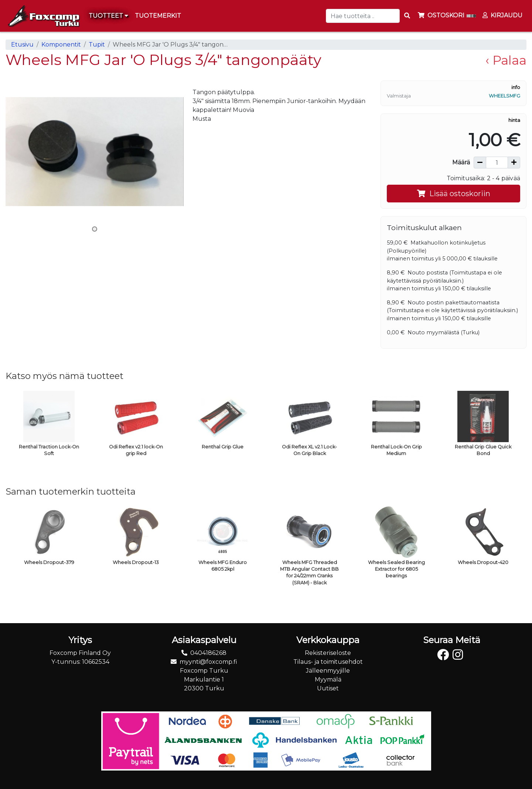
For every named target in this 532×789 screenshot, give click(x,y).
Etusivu (22, 45)
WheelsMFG (504, 96)
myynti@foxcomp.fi (208, 662)
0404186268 (208, 653)
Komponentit (61, 45)
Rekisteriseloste (328, 653)
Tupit (97, 45)
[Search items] (407, 16)
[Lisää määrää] (514, 163)
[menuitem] (158, 16)
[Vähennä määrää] (480, 163)
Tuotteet (108, 16)
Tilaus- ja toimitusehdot (328, 662)
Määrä (461, 162)
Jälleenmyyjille (328, 671)
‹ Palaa (506, 60)
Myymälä (328, 679)
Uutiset (328, 688)
